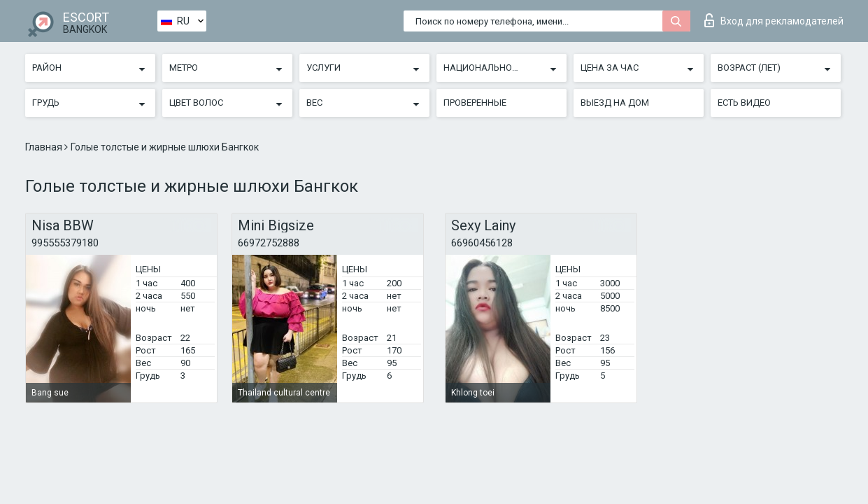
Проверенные (475, 103)
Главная (45, 147)
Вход (774, 20)
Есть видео (744, 103)
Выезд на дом (615, 103)
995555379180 (65, 243)
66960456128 (482, 243)
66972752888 (269, 243)
